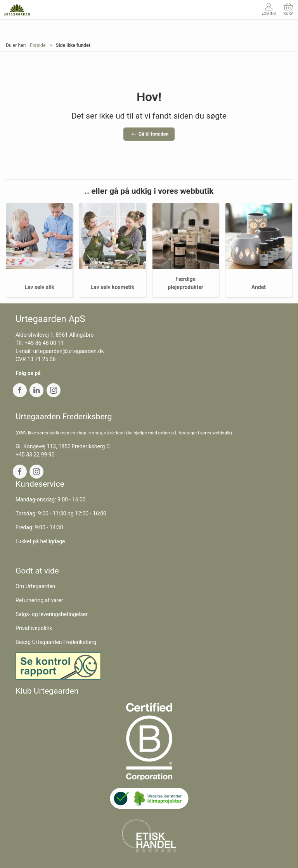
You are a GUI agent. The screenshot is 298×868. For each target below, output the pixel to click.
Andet (259, 287)
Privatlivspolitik (34, 628)
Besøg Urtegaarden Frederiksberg (56, 642)
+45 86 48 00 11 (44, 343)
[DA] (17, 10)
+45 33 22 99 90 (35, 455)
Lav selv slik (39, 287)
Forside (38, 45)
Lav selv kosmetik (113, 287)
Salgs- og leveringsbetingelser (52, 614)
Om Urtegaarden (35, 586)
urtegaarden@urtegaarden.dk (68, 351)
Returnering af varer (39, 600)
